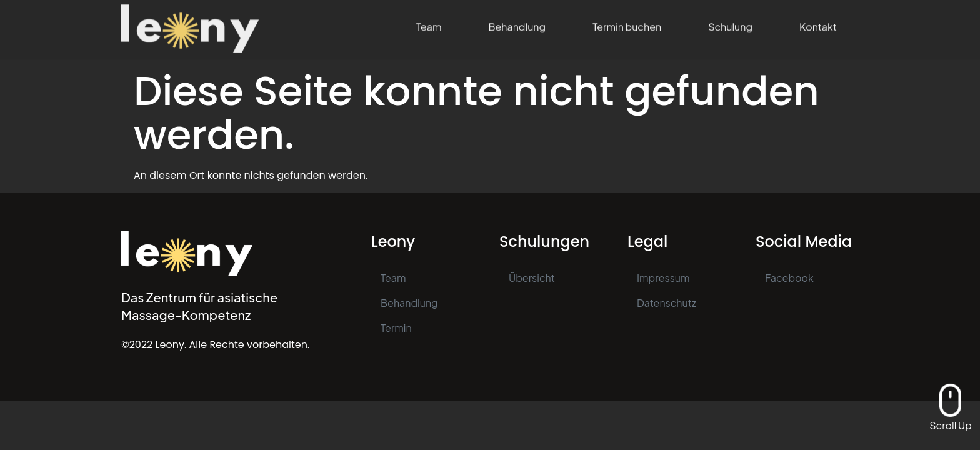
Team (429, 22)
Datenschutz (667, 303)
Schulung (730, 22)
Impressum (663, 278)
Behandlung (517, 22)
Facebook (789, 278)
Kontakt (818, 22)
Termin (396, 328)
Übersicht (532, 278)
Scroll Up (951, 425)
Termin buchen (627, 22)
